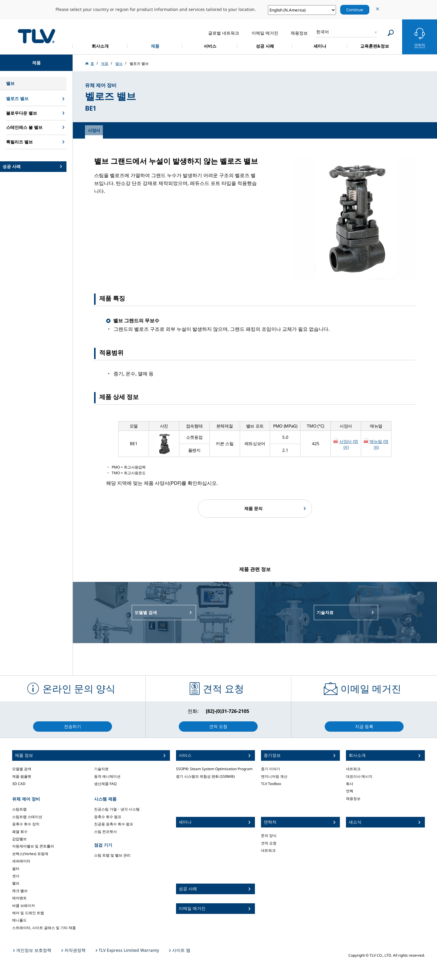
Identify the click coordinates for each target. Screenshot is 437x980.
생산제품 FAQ (105, 784)
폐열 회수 (20, 832)
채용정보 (353, 799)
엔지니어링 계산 (274, 776)
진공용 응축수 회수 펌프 (114, 824)
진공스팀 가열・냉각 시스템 (117, 809)
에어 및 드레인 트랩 (28, 913)
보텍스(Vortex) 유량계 (30, 854)
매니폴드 (19, 920)
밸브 (16, 883)
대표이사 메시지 (359, 776)
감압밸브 (19, 839)
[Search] (391, 33)
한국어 (323, 32)
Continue (355, 10)
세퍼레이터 (21, 861)
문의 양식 (269, 836)
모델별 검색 (22, 769)
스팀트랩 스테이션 (27, 817)
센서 (16, 876)
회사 (350, 784)
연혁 (350, 791)
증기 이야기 (271, 769)
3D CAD (19, 784)
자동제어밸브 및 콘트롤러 (33, 846)
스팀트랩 (19, 809)
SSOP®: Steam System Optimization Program (214, 769)
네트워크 (268, 850)
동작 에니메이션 (107, 776)
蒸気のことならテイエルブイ (36, 36)
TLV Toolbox (271, 784)
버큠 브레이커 (24, 906)
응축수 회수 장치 (26, 824)
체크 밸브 (20, 891)
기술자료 (101, 769)
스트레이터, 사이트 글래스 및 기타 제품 (44, 928)
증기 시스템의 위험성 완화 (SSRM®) (205, 776)
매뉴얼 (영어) (379, 444)
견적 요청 (269, 843)
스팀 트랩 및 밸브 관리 (112, 855)
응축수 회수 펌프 (108, 817)
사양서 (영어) (349, 444)
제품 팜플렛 (22, 776)
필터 (16, 869)
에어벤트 (19, 898)
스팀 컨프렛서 (105, 832)
